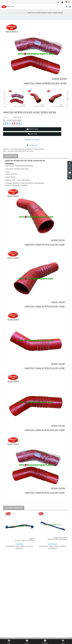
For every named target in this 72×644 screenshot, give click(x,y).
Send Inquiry (32, 129)
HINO (7, 161)
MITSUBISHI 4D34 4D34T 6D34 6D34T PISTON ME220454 (27, 149)
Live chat (32, 134)
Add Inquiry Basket (32, 140)
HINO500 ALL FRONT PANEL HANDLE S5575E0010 (52, 546)
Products (17, 13)
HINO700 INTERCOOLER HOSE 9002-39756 (20, 151)
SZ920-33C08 (39, 161)
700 (11, 161)
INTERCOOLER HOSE (14, 120)
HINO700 (23, 13)
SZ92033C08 (29, 166)
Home (11, 13)
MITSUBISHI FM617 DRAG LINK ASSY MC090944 (20, 546)
